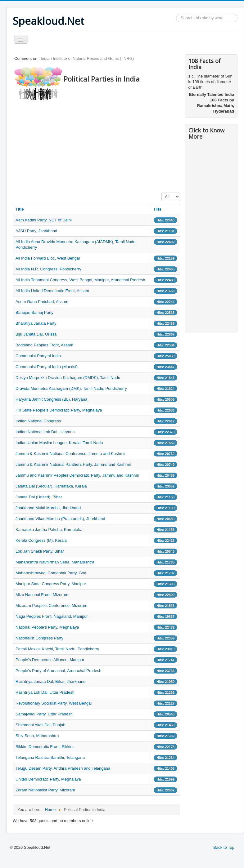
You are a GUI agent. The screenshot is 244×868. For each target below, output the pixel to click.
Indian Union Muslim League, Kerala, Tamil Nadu (59, 443)
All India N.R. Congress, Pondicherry (48, 269)
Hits (158, 209)
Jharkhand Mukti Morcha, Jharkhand (48, 508)
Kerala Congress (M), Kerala (41, 540)
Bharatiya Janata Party (36, 323)
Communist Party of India (38, 356)
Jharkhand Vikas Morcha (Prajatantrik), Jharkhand (60, 519)
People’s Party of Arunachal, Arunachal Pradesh (59, 671)
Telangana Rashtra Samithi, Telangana (50, 757)
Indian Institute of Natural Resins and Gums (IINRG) (87, 58)
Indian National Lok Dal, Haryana (45, 432)
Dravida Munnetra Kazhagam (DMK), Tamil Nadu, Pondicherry (71, 388)
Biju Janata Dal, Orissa (36, 334)
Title (20, 209)
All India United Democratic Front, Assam (52, 291)
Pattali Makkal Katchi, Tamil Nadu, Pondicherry (57, 649)
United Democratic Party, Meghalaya (48, 779)
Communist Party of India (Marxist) (47, 367)
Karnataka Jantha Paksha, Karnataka (49, 530)
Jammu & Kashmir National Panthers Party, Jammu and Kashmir (73, 464)
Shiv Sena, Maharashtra (37, 736)
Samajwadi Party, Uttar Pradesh (44, 714)
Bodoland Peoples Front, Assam (44, 345)
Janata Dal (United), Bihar (39, 497)
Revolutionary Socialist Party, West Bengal (54, 703)
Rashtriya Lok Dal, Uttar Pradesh (45, 692)
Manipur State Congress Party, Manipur (51, 584)
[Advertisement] (126, 145)
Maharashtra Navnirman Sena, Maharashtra (55, 562)
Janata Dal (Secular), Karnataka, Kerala (51, 486)
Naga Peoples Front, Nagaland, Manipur (52, 616)
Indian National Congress (38, 421)
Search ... (176, 14)
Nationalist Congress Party (39, 638)
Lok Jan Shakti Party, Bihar (40, 551)
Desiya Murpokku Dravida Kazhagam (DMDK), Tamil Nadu (68, 378)
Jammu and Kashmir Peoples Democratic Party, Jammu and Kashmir (77, 475)
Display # (162, 193)
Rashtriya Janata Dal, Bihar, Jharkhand (50, 681)
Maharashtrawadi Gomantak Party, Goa (51, 573)
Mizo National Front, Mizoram (42, 595)
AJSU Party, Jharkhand (36, 231)
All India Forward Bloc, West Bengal (48, 258)
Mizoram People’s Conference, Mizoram (51, 605)
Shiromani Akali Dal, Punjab (40, 725)
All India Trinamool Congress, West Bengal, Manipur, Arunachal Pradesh (80, 280)
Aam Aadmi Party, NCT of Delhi (44, 220)
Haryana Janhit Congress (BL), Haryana (51, 399)
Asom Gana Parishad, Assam (42, 302)
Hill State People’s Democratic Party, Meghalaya (59, 410)
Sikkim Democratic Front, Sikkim (45, 747)
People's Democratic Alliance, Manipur (50, 660)
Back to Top (224, 847)
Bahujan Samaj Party (34, 312)
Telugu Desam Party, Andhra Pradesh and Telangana (63, 768)
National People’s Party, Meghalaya (47, 627)
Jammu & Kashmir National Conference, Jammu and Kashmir (71, 454)
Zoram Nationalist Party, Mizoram (45, 790)
